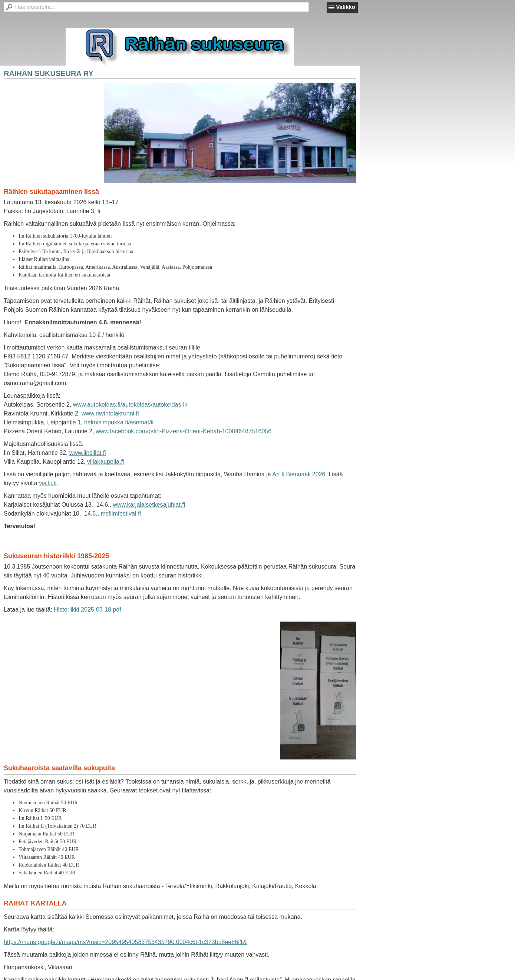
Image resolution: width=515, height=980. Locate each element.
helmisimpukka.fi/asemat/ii (119, 422)
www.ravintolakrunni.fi (110, 413)
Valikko (346, 7)
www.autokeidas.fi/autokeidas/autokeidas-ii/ (130, 405)
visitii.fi (48, 483)
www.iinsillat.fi (88, 453)
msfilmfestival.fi (121, 514)
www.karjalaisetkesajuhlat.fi (149, 505)
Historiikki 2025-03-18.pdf (87, 610)
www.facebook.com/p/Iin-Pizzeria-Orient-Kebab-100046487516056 (184, 431)
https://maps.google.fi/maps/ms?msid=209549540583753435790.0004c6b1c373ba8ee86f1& (125, 942)
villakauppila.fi (106, 462)
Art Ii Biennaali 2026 (299, 474)
